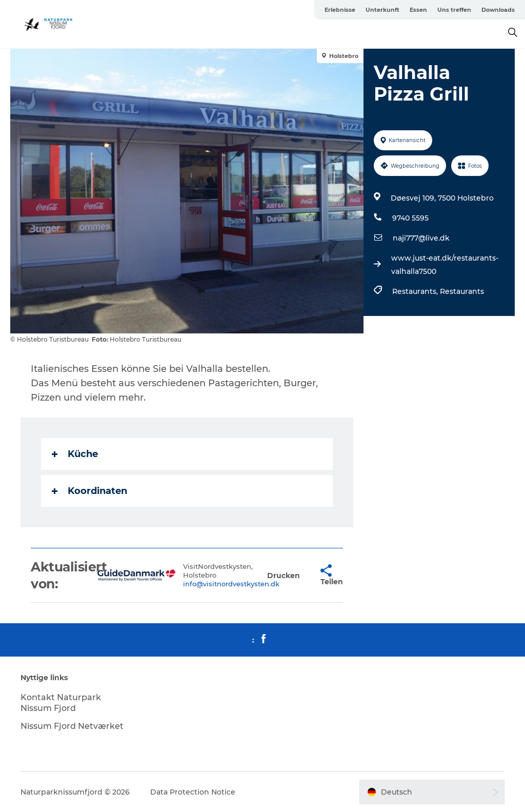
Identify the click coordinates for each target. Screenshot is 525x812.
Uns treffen (454, 10)
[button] (284, 575)
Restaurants (462, 291)
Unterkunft (382, 10)
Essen (418, 10)
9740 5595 (410, 218)
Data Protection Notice (193, 792)
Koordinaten (89, 491)
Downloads (498, 10)
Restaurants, (416, 291)
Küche (75, 454)
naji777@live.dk (421, 238)
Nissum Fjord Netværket (72, 726)
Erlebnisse (340, 10)
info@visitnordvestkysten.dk (231, 584)
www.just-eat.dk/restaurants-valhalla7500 (445, 265)
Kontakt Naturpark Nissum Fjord (61, 703)
